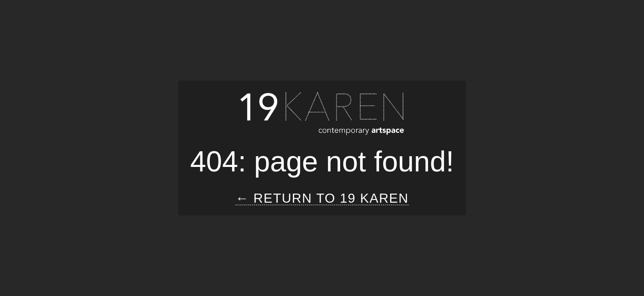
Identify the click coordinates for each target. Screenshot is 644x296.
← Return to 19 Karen (322, 198)
